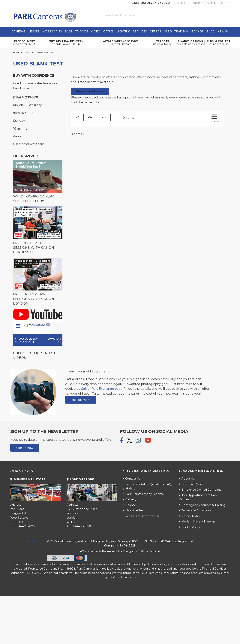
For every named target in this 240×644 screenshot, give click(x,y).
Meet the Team (135, 510)
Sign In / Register (218, 3)
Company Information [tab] (201, 471)
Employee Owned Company (200, 490)
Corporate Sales (191, 484)
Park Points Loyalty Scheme (143, 494)
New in (223, 32)
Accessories (52, 32)
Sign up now (25, 448)
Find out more (81, 400)
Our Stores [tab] (22, 471)
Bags (69, 32)
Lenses (34, 32)
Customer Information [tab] (146, 471)
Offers (155, 32)
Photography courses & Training (202, 505)
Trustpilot (29, 541)
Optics (108, 32)
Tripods (82, 32)
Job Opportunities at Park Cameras (198, 497)
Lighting (123, 32)
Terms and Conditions (195, 510)
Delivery (130, 499)
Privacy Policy (190, 516)
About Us (187, 479)
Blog (210, 32)
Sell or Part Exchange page (102, 389)
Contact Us (181, 3)
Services (140, 32)
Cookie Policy (190, 527)
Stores (198, 3)
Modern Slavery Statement (199, 522)
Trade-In (181, 32)
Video (96, 32)
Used (168, 32)
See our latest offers (90, 91)
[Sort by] (98, 117)
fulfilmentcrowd (149, 551)
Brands (197, 32)
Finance (129, 505)
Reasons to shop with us (141, 516)
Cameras (19, 32)
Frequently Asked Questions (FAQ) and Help (147, 486)
